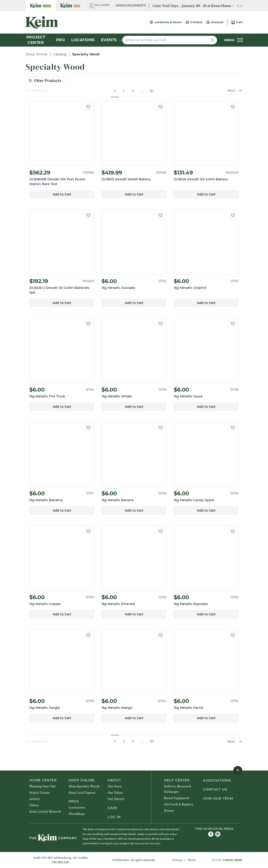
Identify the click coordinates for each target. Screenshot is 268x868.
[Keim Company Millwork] (100, 6)
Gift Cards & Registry (179, 804)
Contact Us (215, 789)
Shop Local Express (82, 793)
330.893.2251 (61, 862)
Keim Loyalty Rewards (45, 812)
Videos (34, 805)
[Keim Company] (42, 22)
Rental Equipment (177, 798)
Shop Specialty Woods (84, 786)
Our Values (115, 793)
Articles (35, 799)
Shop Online (37, 54)
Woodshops (77, 814)
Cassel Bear (232, 860)
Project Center (39, 793)
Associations (217, 780)
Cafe (112, 808)
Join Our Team (218, 798)
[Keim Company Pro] (70, 6)
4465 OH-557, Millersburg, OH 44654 (61, 858)
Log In (114, 817)
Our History (116, 799)
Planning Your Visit (43, 786)
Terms (191, 860)
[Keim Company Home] (40, 6)
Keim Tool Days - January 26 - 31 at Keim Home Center (198, 6)
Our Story (115, 786)
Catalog (60, 54)
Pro (61, 40)
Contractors (77, 808)
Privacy (169, 811)
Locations (83, 40)
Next (235, 91)
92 (152, 91)
